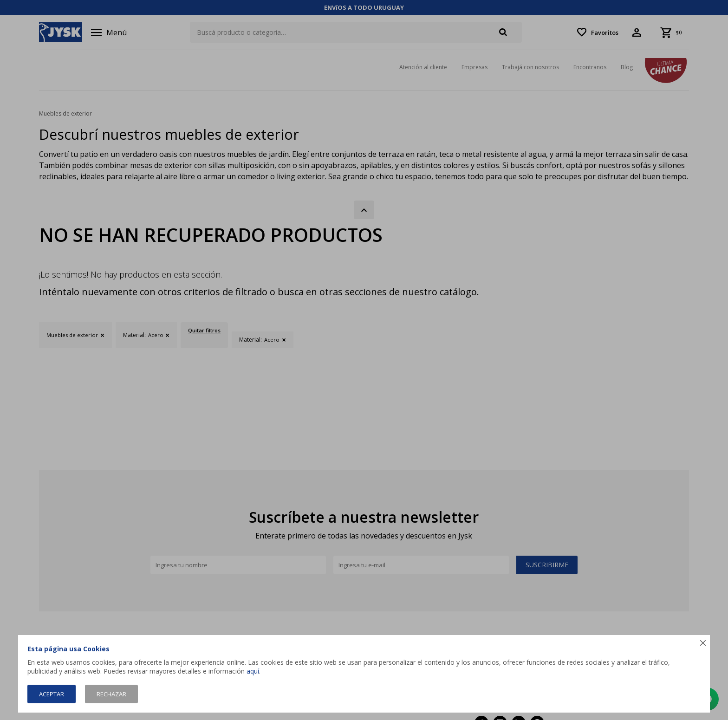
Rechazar (111, 694)
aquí (253, 671)
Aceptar (52, 694)
